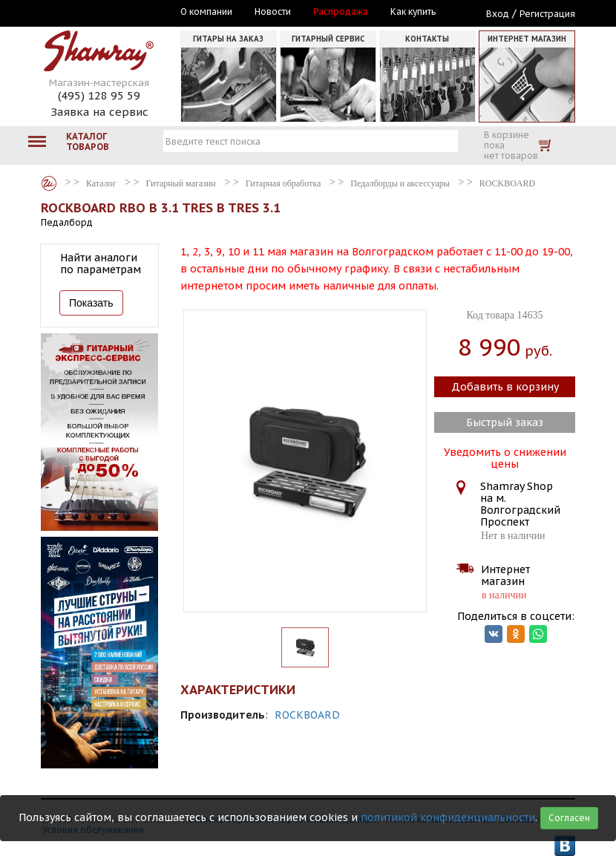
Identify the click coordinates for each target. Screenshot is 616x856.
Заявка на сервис (99, 112)
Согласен (569, 818)
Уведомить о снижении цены (505, 457)
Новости (273, 12)
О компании (206, 12)
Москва (109, 13)
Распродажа (341, 12)
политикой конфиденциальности (448, 817)
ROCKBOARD (307, 715)
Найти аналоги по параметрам (101, 264)
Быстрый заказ (505, 422)
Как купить (413, 12)
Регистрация (547, 14)
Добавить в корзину (505, 387)
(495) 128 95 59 (99, 95)
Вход (498, 14)
